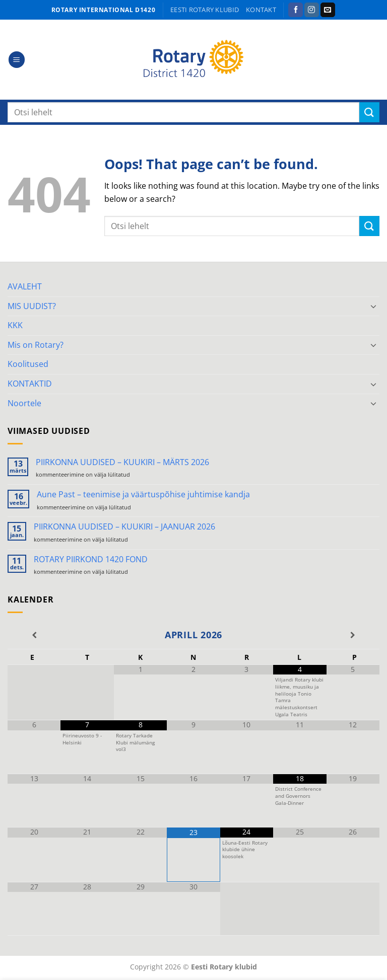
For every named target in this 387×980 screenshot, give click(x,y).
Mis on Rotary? (36, 345)
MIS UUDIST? (32, 306)
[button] (17, 60)
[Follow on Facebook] (296, 10)
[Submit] (369, 112)
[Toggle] (373, 306)
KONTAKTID (30, 384)
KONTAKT (261, 10)
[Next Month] (353, 635)
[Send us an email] (328, 10)
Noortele (24, 403)
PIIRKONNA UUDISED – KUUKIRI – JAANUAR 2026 (124, 527)
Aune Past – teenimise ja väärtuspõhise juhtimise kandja (143, 495)
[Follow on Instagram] (312, 10)
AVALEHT (25, 286)
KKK (15, 325)
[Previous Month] (34, 635)
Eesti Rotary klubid (205, 10)
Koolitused (28, 364)
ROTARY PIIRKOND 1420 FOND (91, 559)
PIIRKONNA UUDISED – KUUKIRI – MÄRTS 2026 (122, 462)
